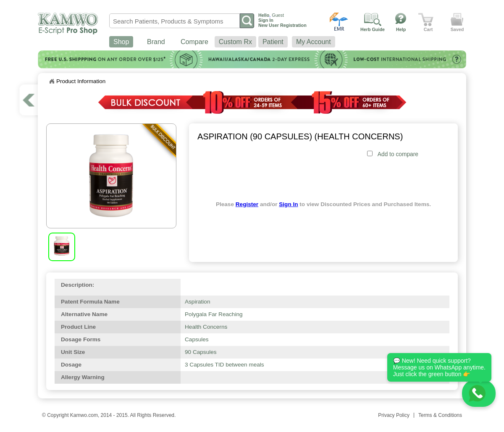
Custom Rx (235, 42)
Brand (156, 42)
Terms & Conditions (440, 415)
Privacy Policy (394, 415)
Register (247, 204)
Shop (121, 42)
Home (52, 81)
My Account (314, 42)
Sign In (288, 204)
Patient (273, 42)
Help (401, 29)
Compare (194, 42)
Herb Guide (373, 29)
